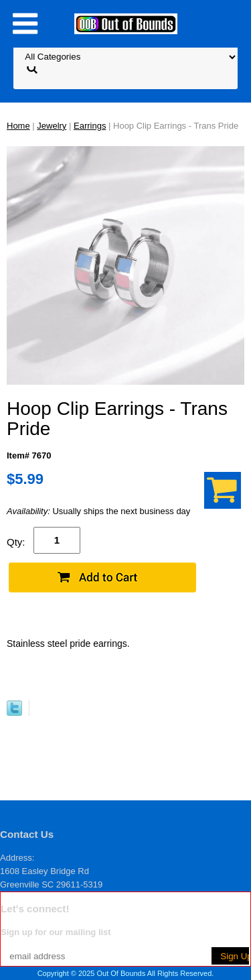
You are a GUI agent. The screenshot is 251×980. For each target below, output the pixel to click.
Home (18, 126)
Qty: (16, 542)
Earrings (90, 126)
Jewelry (52, 126)
